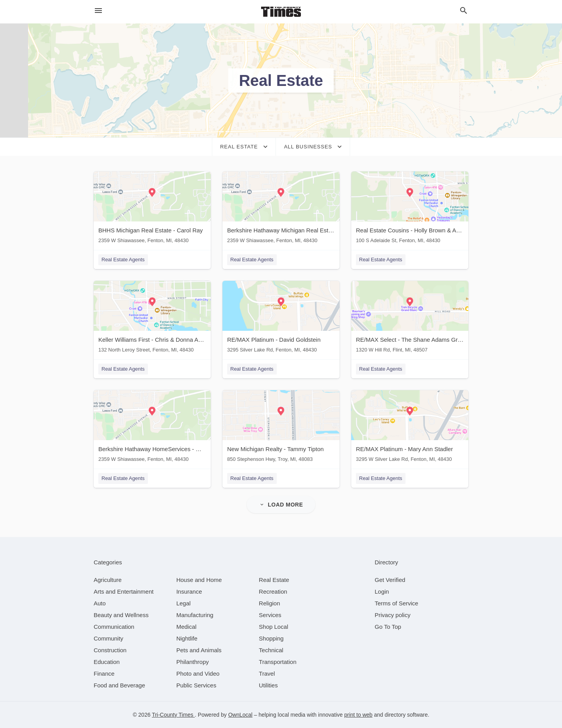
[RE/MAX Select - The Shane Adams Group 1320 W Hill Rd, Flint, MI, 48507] (410, 318)
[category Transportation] (277, 662)
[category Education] (107, 662)
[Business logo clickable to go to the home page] (281, 12)
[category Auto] (100, 603)
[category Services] (270, 615)
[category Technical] (271, 650)
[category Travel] (267, 674)
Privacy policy (393, 615)
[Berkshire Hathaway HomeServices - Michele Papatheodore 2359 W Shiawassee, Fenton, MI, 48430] (152, 428)
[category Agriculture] (108, 580)
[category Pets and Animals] (199, 650)
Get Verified (390, 580)
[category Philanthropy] (193, 662)
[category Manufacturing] (195, 615)
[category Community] (108, 638)
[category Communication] (114, 627)
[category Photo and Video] (198, 674)
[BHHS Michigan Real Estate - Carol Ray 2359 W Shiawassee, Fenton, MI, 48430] (152, 209)
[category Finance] (104, 674)
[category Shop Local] (273, 627)
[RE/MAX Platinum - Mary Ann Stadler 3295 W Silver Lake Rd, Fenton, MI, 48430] (410, 428)
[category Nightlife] (187, 638)
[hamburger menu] (98, 11)
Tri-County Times (173, 715)
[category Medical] (187, 627)
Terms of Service (397, 603)
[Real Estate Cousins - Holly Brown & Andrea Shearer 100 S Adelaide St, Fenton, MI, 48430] (410, 209)
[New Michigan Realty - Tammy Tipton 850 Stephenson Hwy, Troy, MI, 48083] (281, 428)
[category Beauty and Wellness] (121, 615)
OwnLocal (240, 715)
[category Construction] (110, 650)
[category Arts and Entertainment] (124, 591)
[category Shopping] (271, 638)
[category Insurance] (189, 591)
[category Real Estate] (274, 580)
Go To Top (388, 627)
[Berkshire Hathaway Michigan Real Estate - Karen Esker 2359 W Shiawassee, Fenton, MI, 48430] (281, 209)
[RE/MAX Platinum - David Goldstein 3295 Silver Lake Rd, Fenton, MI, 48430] (281, 318)
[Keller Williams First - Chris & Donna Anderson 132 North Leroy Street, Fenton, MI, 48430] (152, 318)
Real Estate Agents (123, 260)
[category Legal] (184, 603)
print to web (358, 715)
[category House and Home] (199, 580)
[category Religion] (269, 603)
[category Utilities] (268, 685)
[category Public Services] (197, 685)
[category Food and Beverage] (119, 685)
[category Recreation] (273, 591)
